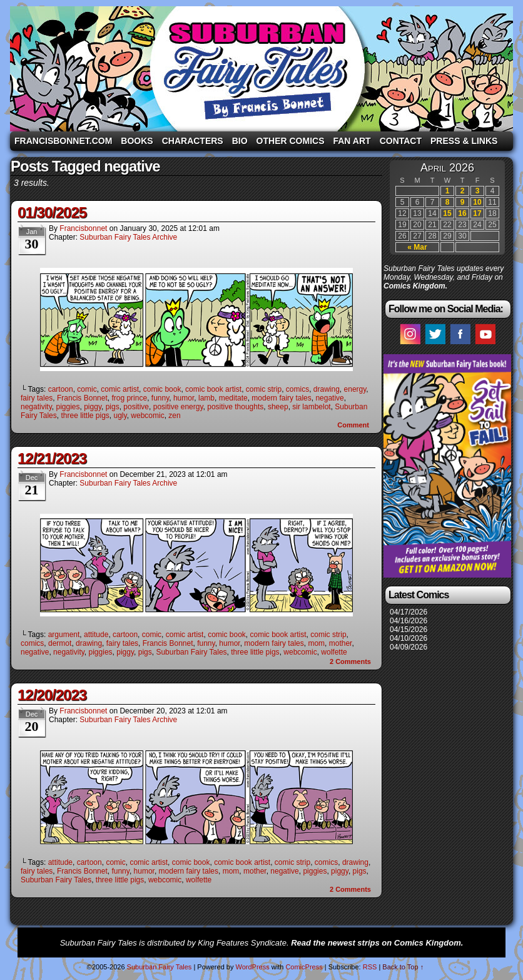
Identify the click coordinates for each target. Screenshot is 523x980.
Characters (193, 141)
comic (87, 389)
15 (447, 213)
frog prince (129, 398)
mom (316, 643)
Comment (353, 425)
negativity (36, 407)
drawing (327, 389)
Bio (240, 141)
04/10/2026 (409, 638)
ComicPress (304, 967)
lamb (206, 398)
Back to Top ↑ (403, 967)
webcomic (147, 416)
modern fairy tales (281, 398)
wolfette (334, 652)
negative (329, 398)
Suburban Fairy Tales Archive (128, 237)
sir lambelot (311, 407)
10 (477, 202)
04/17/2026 (409, 612)
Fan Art (352, 141)
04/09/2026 (409, 647)
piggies (68, 407)
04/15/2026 (409, 630)
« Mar (417, 247)
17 (477, 213)
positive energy (178, 407)
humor (184, 398)
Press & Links (464, 141)
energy (355, 389)
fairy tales (37, 398)
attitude (96, 635)
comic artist (120, 389)
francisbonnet (83, 228)
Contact (401, 141)
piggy (93, 407)
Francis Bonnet (82, 398)
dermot (60, 643)
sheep (278, 407)
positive (136, 407)
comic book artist (213, 389)
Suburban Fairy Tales (261, 69)
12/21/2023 (52, 458)
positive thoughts (235, 407)
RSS (370, 967)
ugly (120, 416)
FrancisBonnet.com (63, 141)
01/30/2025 (52, 212)
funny (160, 398)
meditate (233, 398)
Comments (350, 661)
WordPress (252, 967)
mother (341, 643)
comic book (162, 389)
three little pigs (85, 416)
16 (462, 213)
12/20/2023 (52, 695)
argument (64, 635)
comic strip (264, 389)
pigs (113, 407)
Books (137, 141)
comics (297, 389)
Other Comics (291, 141)
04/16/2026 (409, 621)
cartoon (61, 389)
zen (174, 416)
